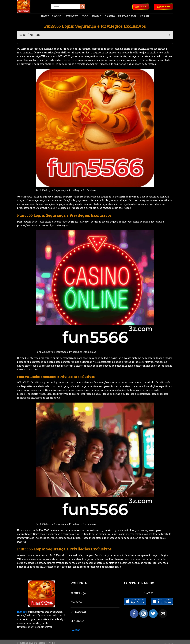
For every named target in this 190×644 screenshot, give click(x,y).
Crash (145, 16)
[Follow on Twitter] (153, 609)
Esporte (72, 16)
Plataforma (127, 16)
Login (58, 16)
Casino (110, 16)
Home (45, 16)
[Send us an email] (163, 609)
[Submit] (83, 7)
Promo (96, 16)
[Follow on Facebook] (134, 609)
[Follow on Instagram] (144, 609)
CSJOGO (169, 639)
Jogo (85, 16)
